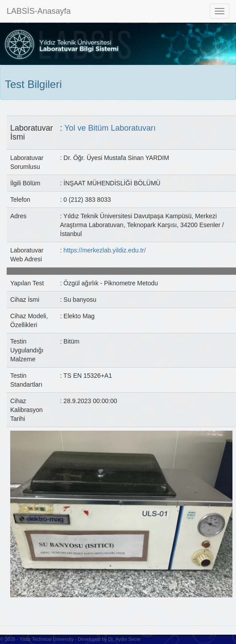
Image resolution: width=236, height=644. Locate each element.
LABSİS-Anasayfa (39, 11)
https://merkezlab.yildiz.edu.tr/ (105, 250)
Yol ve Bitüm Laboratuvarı (110, 128)
